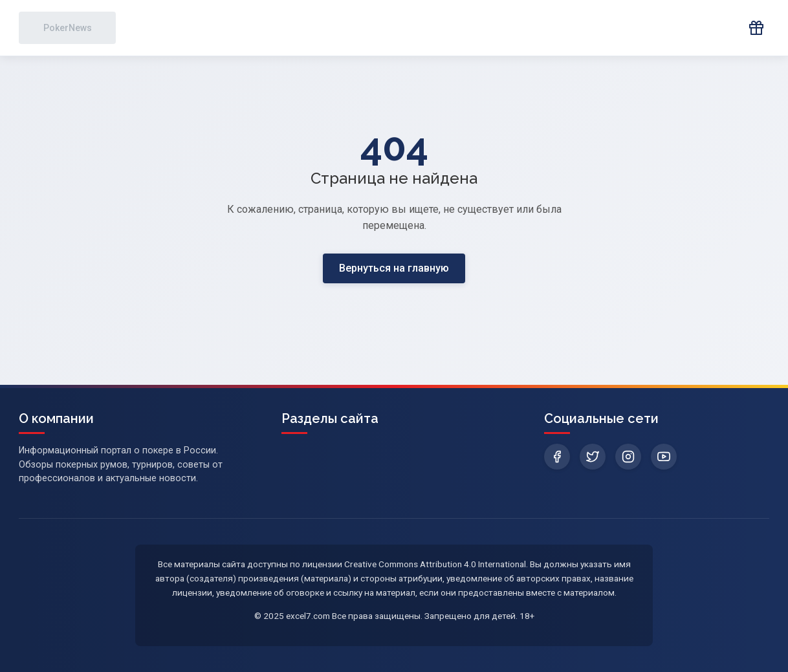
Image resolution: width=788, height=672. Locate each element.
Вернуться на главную (394, 268)
